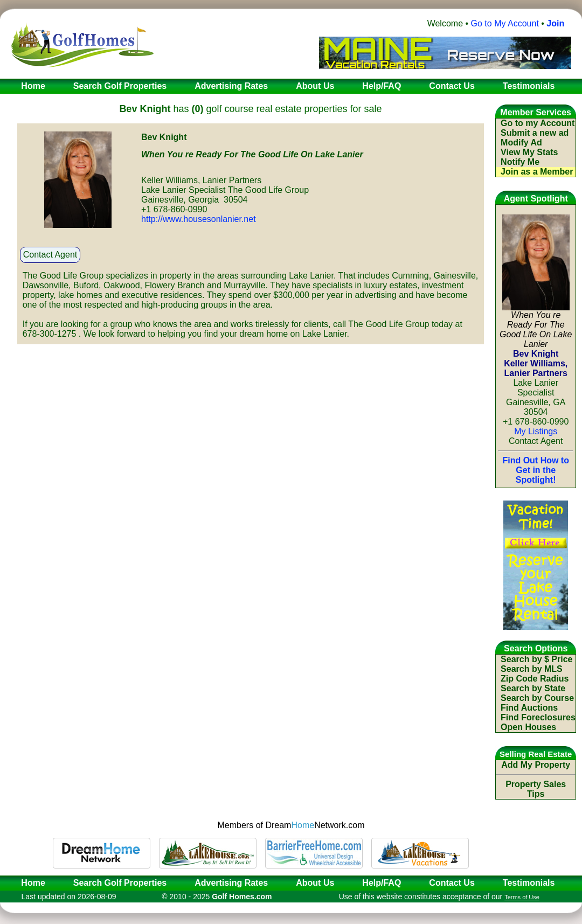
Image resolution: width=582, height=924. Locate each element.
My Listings (536, 431)
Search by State (533, 688)
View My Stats (529, 152)
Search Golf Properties (120, 883)
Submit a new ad (535, 133)
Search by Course (537, 698)
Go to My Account (505, 23)
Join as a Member (537, 172)
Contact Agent (50, 255)
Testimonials (529, 883)
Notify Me (520, 162)
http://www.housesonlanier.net (199, 219)
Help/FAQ (382, 883)
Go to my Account (538, 123)
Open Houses (528, 727)
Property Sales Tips (536, 789)
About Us (315, 883)
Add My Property (536, 765)
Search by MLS (532, 669)
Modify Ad (521, 143)
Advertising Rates (231, 883)
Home (30, 883)
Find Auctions (529, 708)
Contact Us (452, 883)
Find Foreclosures (538, 717)
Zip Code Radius (535, 679)
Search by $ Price (536, 659)
